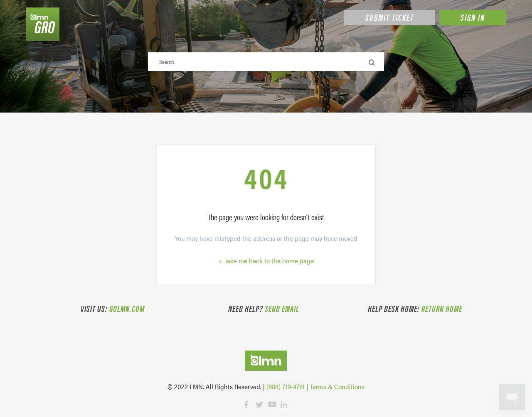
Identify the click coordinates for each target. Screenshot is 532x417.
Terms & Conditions (337, 386)
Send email (282, 308)
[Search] (266, 62)
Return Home (442, 308)
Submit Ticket (390, 17)
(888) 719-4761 (286, 386)
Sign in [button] (473, 17)
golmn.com (127, 308)
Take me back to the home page (268, 261)
